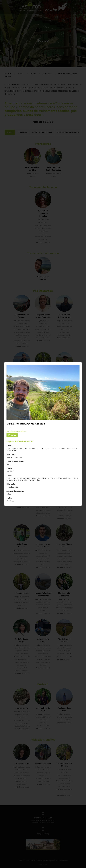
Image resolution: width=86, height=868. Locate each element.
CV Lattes (12, 435)
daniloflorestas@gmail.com (16, 431)
